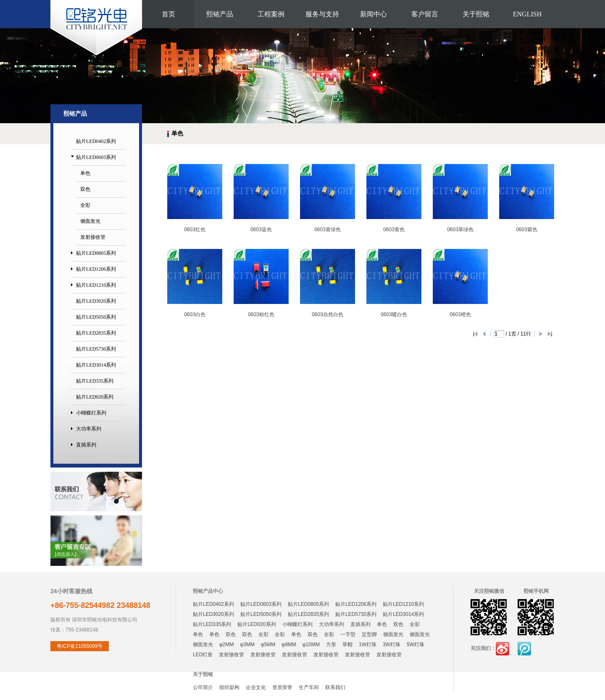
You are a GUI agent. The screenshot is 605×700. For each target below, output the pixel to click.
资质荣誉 (282, 687)
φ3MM (247, 645)
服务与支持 (322, 14)
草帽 (347, 645)
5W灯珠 (416, 645)
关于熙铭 (476, 14)
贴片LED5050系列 (96, 317)
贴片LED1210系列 (96, 285)
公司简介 (203, 687)
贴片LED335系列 (95, 381)
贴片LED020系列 (95, 397)
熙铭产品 (220, 14)
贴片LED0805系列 (96, 253)
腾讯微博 (524, 649)
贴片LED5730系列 (96, 349)
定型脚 (369, 634)
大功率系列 (89, 429)
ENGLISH (527, 14)
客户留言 (425, 14)
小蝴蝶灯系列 (91, 413)
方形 (331, 645)
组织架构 (229, 687)
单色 (85, 173)
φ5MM (268, 645)
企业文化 (256, 687)
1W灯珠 (368, 645)
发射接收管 (93, 237)
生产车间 (309, 687)
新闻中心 (374, 14)
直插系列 (86, 445)
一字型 (348, 634)
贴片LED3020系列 (96, 301)
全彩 (85, 205)
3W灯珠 (392, 645)
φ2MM (226, 645)
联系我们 (335, 687)
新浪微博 (502, 649)
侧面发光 (90, 221)
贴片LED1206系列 (96, 269)
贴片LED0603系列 (96, 157)
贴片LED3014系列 (96, 365)
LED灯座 (203, 655)
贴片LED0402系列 (96, 141)
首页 (168, 14)
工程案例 (271, 14)
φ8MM (289, 645)
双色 (85, 189)
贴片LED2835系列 (96, 333)
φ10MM (311, 645)
